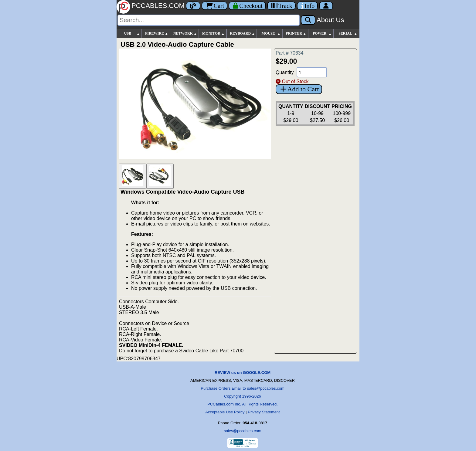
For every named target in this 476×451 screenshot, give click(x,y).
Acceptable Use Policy (225, 412)
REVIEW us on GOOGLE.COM (243, 373)
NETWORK (185, 34)
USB (132, 34)
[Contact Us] (307, 6)
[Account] (326, 6)
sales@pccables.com (242, 431)
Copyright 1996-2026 (242, 396)
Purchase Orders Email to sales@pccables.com (242, 388)
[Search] (209, 20)
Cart (214, 6)
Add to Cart (299, 89)
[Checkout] (247, 6)
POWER (322, 34)
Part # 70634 (290, 53)
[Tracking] (281, 6)
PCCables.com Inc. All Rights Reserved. (243, 404)
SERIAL (348, 34)
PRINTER (296, 34)
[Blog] (193, 6)
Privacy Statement (264, 412)
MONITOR (213, 34)
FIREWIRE (157, 34)
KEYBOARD (242, 34)
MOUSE (271, 34)
